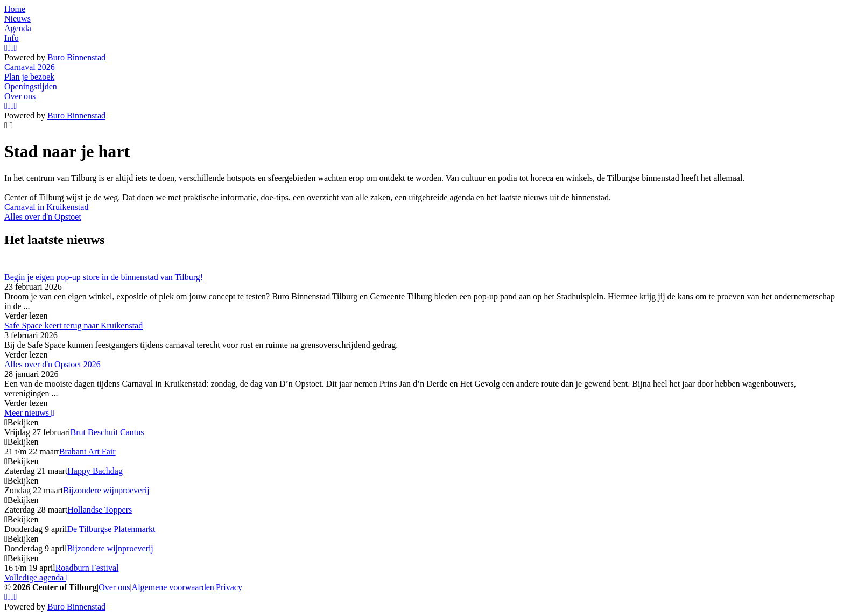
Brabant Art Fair (87, 451)
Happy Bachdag (95, 471)
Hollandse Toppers (100, 510)
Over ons (114, 587)
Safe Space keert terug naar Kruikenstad (73, 325)
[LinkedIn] (16, 48)
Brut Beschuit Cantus (107, 432)
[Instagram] (6, 48)
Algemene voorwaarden (173, 587)
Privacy (229, 587)
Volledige (37, 577)
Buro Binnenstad (76, 57)
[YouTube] (12, 48)
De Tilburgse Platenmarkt (111, 529)
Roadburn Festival (87, 568)
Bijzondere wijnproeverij (106, 490)
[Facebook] (9, 48)
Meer (29, 413)
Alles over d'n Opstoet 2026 (52, 364)
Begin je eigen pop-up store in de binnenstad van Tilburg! (104, 277)
